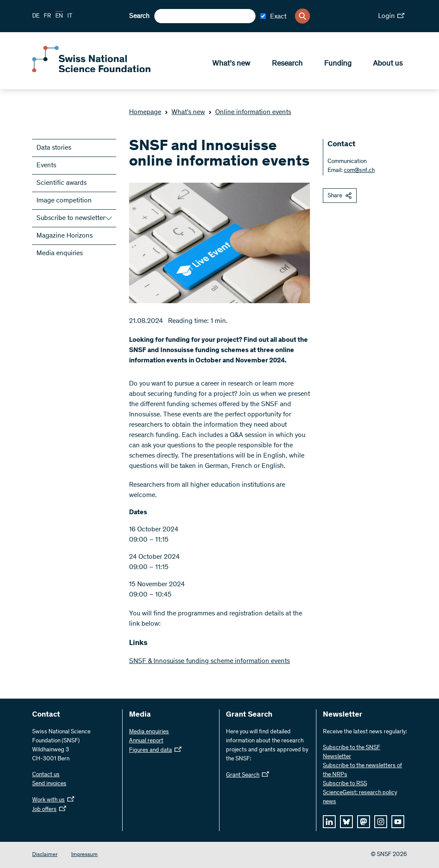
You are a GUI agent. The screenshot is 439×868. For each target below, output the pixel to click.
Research (287, 65)
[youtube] (398, 822)
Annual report (146, 741)
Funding (338, 65)
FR (47, 16)
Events (46, 166)
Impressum (84, 855)
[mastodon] (364, 822)
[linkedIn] (329, 822)
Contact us (46, 775)
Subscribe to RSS (345, 784)
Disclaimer (45, 855)
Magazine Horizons (65, 236)
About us (388, 65)
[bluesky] (346, 822)
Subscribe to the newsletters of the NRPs (362, 770)
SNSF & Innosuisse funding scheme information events (209, 661)
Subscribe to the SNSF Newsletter (352, 752)
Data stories (54, 148)
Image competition (64, 201)
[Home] (94, 72)
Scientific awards (62, 183)
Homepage (145, 112)
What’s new (231, 65)
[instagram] (381, 822)
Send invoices (49, 784)
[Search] (302, 16)
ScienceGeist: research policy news (360, 797)
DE (36, 16)
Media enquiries (60, 253)
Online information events (250, 112)
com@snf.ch (359, 171)
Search (139, 16)
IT (70, 16)
